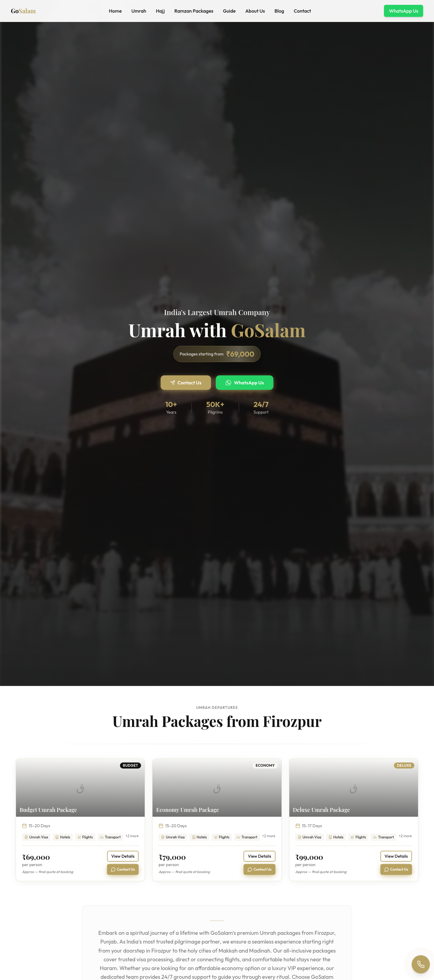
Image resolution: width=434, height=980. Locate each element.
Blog (279, 11)
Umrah (139, 11)
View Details (123, 856)
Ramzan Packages (194, 11)
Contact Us (186, 383)
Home (115, 11)
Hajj (160, 11)
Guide (229, 11)
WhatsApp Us (404, 11)
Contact (302, 11)
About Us (255, 11)
